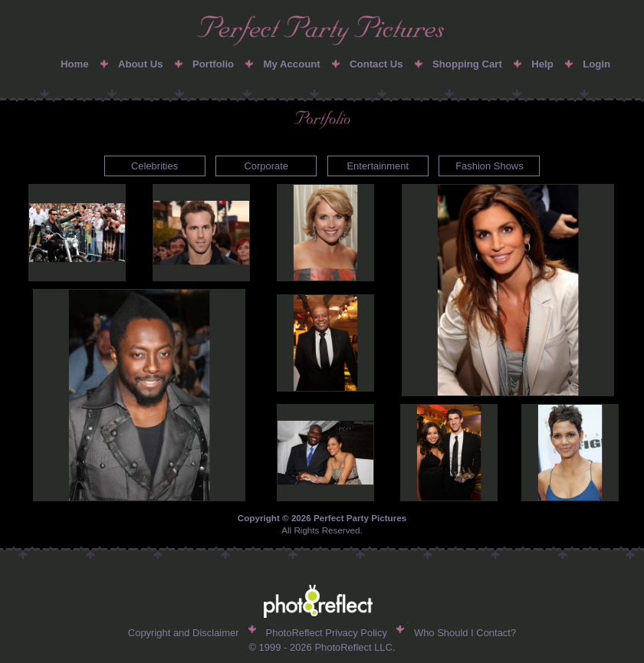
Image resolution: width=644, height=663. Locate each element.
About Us (141, 64)
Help (542, 64)
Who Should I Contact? (465, 633)
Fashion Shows (490, 166)
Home (75, 64)
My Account (291, 64)
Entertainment (378, 166)
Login (596, 64)
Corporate (266, 166)
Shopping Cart (467, 64)
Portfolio (213, 64)
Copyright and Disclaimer (184, 633)
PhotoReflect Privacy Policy (327, 633)
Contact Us (376, 64)
